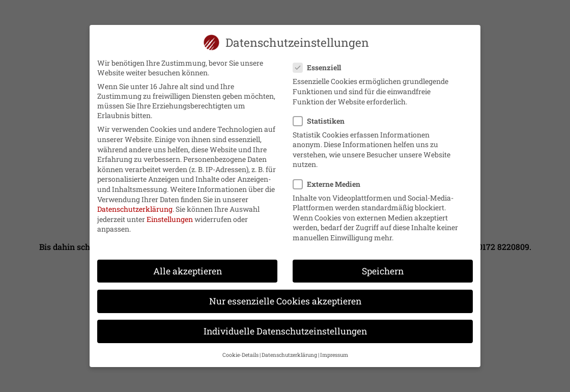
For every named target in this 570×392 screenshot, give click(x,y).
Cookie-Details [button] (240, 350)
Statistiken (323, 116)
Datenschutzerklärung (135, 204)
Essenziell (321, 63)
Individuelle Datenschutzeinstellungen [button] (285, 327)
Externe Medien (331, 179)
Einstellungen (170, 215)
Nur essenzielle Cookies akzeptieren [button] (285, 297)
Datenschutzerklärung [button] (289, 350)
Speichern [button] (383, 267)
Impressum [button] (334, 350)
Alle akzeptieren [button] (188, 267)
